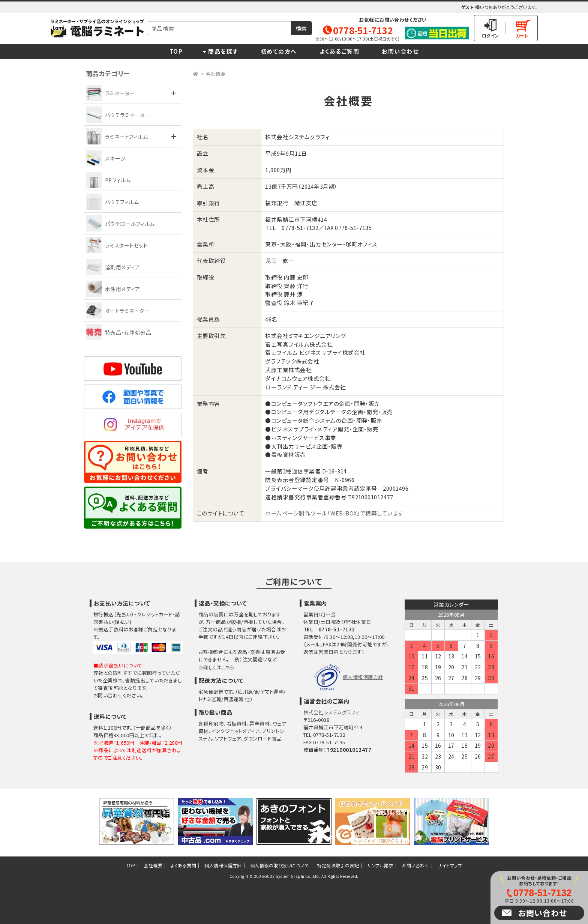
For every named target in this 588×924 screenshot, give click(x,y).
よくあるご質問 (340, 51)
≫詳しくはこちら (216, 667)
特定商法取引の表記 (338, 865)
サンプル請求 (380, 865)
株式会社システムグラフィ (331, 712)
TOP (176, 51)
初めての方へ (279, 51)
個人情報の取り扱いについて (279, 865)
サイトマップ (450, 865)
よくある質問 (183, 865)
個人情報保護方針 (363, 677)
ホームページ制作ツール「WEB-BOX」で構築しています (334, 513)
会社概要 (216, 74)
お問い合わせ (400, 51)
